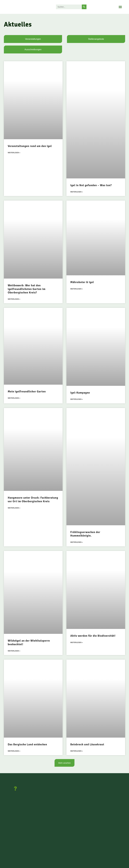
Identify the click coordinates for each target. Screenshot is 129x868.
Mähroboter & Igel (82, 282)
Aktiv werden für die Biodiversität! (93, 636)
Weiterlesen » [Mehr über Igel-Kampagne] (77, 400)
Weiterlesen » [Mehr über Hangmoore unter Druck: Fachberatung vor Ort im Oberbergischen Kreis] (14, 508)
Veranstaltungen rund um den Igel (30, 146)
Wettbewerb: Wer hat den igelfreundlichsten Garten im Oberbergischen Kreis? (27, 289)
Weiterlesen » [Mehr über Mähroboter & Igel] (77, 289)
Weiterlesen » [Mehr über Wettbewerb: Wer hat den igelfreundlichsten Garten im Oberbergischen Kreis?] (14, 299)
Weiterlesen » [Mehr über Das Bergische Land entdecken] (14, 752)
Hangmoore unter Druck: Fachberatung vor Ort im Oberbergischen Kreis (33, 500)
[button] (120, 7)
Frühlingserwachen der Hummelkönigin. (85, 534)
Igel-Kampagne (80, 393)
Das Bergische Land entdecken (27, 745)
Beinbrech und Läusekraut (87, 745)
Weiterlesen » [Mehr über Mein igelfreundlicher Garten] (14, 398)
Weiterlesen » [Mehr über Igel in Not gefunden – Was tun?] (77, 192)
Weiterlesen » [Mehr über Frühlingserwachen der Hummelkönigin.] (77, 543)
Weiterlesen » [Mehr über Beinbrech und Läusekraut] (77, 752)
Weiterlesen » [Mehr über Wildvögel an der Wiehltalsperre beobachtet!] (14, 652)
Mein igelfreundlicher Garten (27, 392)
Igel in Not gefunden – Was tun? (91, 185)
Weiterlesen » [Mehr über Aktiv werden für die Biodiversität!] (77, 643)
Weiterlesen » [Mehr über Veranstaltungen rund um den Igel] (14, 153)
